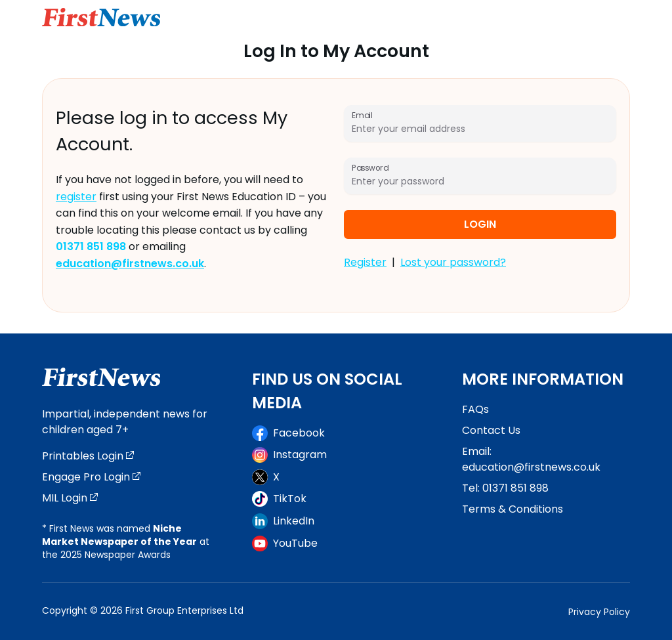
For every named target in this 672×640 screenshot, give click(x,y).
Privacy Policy (599, 612)
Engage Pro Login (91, 477)
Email (362, 115)
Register (365, 262)
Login (480, 224)
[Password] (480, 181)
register (76, 197)
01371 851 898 (515, 488)
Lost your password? (453, 262)
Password (370, 168)
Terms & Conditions (513, 509)
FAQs (475, 409)
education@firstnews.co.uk (531, 467)
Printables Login (88, 456)
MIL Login (70, 498)
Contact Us (491, 430)
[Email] (480, 129)
